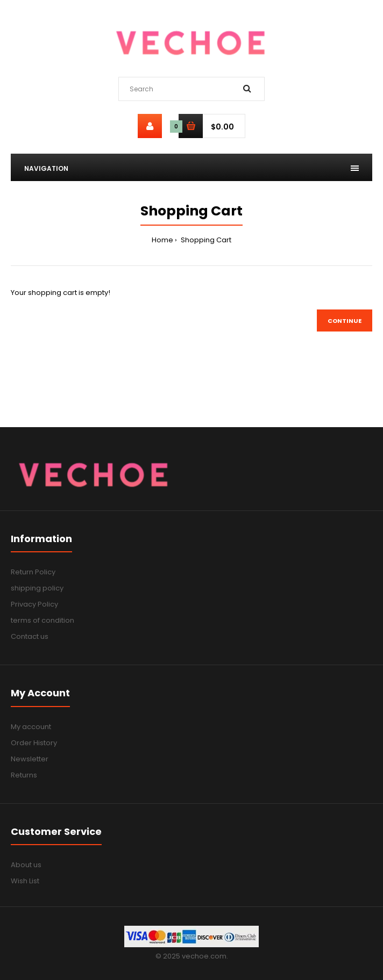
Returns (24, 775)
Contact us (30, 636)
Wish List (25, 881)
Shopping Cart (205, 240)
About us (26, 865)
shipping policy (37, 588)
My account (31, 727)
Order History (34, 743)
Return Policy (33, 572)
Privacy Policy (34, 604)
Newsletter (30, 759)
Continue (345, 321)
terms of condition (42, 620)
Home (162, 240)
